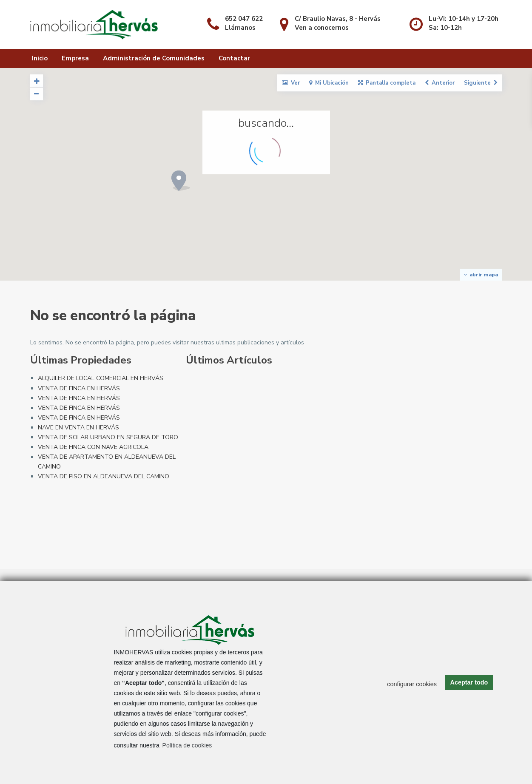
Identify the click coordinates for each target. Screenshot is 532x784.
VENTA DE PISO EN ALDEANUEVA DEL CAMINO (104, 476)
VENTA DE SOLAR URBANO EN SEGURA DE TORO (108, 437)
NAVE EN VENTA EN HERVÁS (78, 428)
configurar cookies (412, 684)
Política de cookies (187, 745)
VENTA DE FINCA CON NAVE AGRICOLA (93, 447)
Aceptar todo (469, 682)
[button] (115, 181)
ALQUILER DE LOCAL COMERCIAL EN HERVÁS (101, 378)
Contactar (234, 58)
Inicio (40, 58)
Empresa (75, 58)
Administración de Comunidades (154, 58)
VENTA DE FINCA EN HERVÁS (79, 388)
